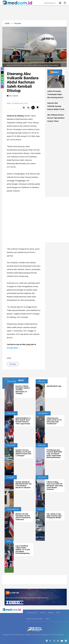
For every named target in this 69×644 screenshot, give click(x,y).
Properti (11, 477)
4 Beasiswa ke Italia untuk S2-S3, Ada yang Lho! (54, 421)
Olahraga (11, 413)
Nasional (42, 445)
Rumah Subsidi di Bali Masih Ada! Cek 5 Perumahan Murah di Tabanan (24, 485)
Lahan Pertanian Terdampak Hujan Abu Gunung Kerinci (55, 94)
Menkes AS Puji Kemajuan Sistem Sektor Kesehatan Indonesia (23, 517)
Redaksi (51, 613)
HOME (7, 23)
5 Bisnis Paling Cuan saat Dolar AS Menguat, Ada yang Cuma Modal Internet (55, 486)
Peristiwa (17, 23)
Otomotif (11, 445)
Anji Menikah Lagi (54, 386)
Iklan (58, 613)
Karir (47, 619)
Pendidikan (43, 413)
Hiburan (42, 381)
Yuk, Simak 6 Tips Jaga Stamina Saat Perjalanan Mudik (54, 516)
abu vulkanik (13, 96)
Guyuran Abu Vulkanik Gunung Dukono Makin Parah (56, 106)
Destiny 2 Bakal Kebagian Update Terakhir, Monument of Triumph (23, 390)
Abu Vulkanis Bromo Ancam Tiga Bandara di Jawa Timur (56, 118)
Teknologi (11, 381)
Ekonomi (42, 477)
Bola (9, 541)
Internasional (13, 509)
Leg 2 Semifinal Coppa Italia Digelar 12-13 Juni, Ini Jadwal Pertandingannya (23, 549)
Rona (40, 509)
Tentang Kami (32, 613)
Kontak (42, 613)
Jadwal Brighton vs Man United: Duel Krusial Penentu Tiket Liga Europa (23, 421)
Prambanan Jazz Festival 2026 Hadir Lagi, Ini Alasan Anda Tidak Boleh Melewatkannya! (54, 454)
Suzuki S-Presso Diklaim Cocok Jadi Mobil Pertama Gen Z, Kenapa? (23, 453)
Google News (13, 348)
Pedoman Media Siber (35, 619)
